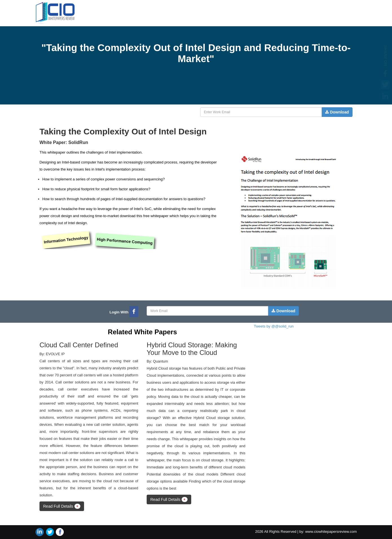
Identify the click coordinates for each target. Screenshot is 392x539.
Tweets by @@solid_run (274, 326)
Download (337, 112)
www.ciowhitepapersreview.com (331, 532)
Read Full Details (62, 506)
